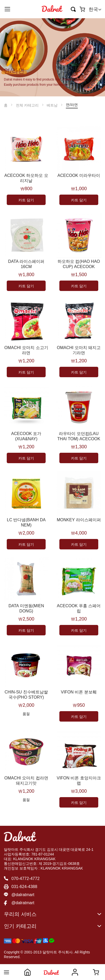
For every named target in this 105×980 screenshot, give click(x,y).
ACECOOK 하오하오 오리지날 (26, 178)
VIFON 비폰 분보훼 (79, 692)
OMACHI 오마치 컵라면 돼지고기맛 (26, 781)
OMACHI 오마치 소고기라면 (26, 350)
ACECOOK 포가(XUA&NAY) (26, 436)
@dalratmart (23, 895)
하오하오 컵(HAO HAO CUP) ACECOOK (79, 264)
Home (27, 972)
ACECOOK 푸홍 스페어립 (79, 608)
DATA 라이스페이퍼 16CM (26, 264)
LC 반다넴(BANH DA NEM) (26, 522)
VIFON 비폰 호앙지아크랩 (79, 781)
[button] (95, 10)
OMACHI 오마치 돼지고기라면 (79, 350)
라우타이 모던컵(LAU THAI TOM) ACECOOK (79, 436)
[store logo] (52, 9)
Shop (51, 972)
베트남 (53, 105)
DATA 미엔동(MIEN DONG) (26, 608)
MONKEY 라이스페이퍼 (79, 520)
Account (75, 972)
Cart (96, 972)
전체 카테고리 (28, 105)
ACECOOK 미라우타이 (79, 175)
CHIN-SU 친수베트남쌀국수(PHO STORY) (26, 695)
